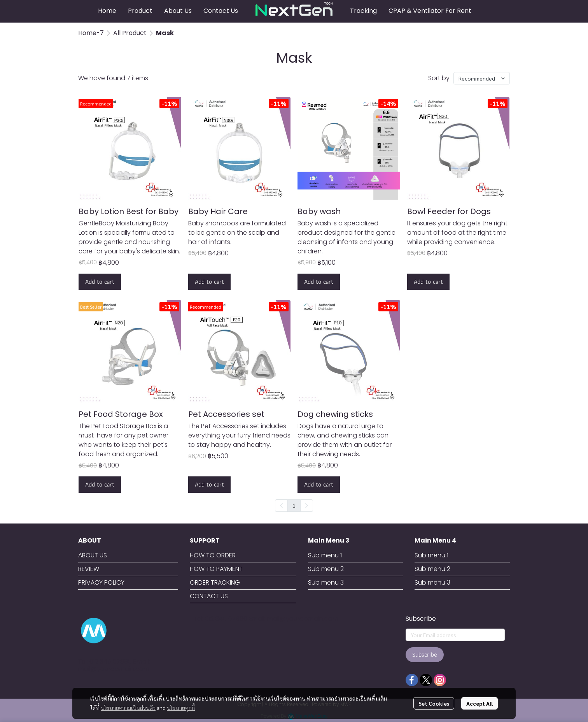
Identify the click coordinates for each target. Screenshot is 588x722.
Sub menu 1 (325, 555)
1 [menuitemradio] (294, 505)
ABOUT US (93, 555)
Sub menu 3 (326, 582)
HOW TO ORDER (213, 555)
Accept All (479, 703)
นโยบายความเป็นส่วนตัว (128, 708)
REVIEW (89, 569)
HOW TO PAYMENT (216, 569)
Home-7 (91, 33)
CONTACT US (209, 596)
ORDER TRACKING (215, 582)
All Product (130, 33)
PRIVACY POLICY (101, 582)
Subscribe (425, 654)
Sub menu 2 (326, 569)
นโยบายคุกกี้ (181, 708)
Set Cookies (434, 703)
